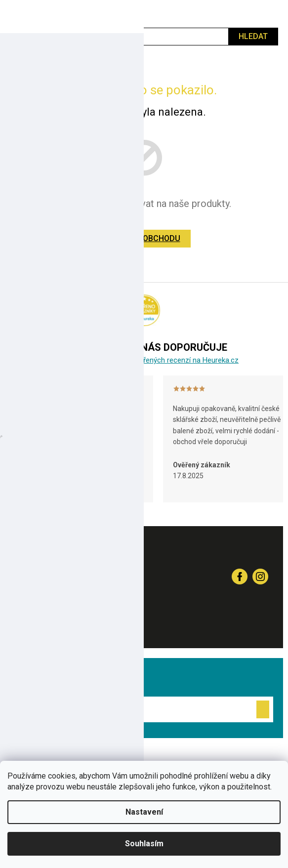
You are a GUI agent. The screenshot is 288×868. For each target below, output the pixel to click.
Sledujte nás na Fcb (240, 577)
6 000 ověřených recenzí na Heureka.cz (175, 360)
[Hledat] (144, 37)
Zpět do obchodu (144, 238)
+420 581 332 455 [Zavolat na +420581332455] (75, 576)
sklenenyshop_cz (260, 577)
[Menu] (12, 14)
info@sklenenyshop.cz (85, 623)
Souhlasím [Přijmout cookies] (144, 844)
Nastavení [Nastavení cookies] (144, 812)
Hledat (253, 36)
